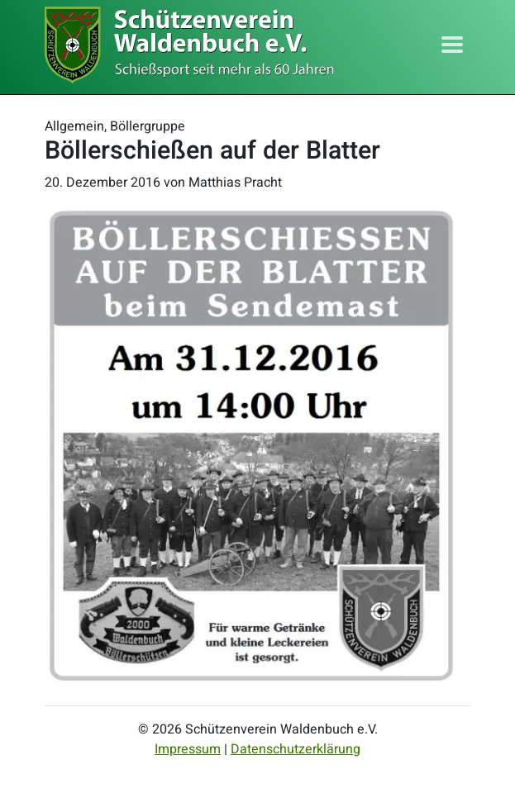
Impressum (188, 749)
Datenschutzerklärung (296, 749)
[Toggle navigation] (452, 45)
